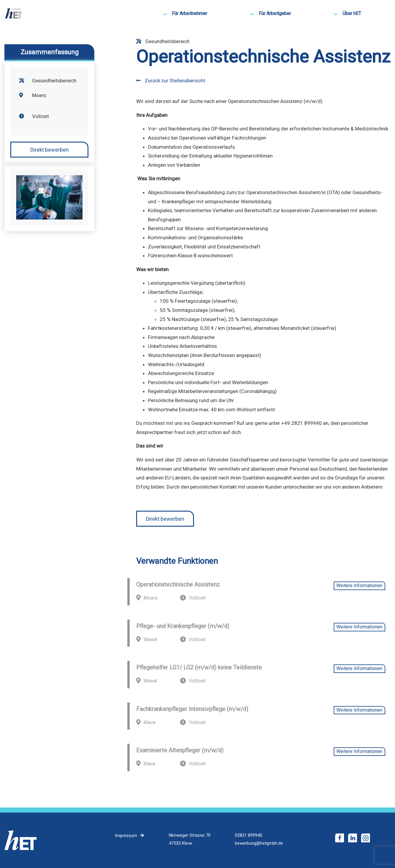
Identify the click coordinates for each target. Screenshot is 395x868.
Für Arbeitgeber (275, 13)
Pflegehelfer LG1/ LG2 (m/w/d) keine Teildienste (199, 667)
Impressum (126, 836)
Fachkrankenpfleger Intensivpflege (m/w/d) (192, 709)
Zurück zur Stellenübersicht (171, 81)
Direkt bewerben (50, 150)
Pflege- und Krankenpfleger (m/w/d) (183, 626)
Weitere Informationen (359, 586)
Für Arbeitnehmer (190, 13)
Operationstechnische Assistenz (178, 584)
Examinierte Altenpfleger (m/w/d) (180, 750)
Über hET (352, 13)
